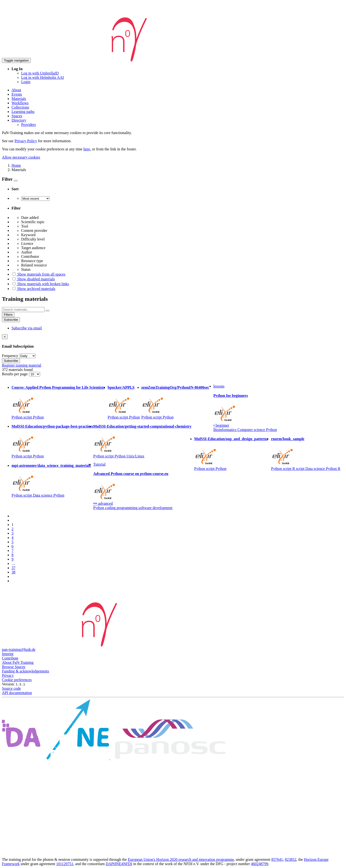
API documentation (17, 693)
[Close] (5, 337)
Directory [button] (19, 120)
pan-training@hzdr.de (19, 649)
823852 (290, 859)
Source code (11, 688)
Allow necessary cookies (21, 157)
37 (13, 568)
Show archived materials (33, 289)
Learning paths (23, 112)
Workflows (20, 103)
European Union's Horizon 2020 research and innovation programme (181, 859)
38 (13, 572)
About (16, 90)
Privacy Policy (26, 141)
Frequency (10, 356)
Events (17, 94)
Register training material (22, 365)
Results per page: (16, 374)
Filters (8, 315)
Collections (20, 107)
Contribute (10, 658)
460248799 (259, 864)
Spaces (17, 116)
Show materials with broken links (40, 284)
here (87, 149)
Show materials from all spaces (38, 274)
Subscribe (11, 320)
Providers (28, 125)
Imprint (8, 654)
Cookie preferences (17, 680)
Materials (19, 99)
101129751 (65, 864)
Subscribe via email (27, 328)
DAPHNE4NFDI (119, 864)
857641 (277, 859)
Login (26, 82)
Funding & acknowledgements (25, 671)
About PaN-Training (18, 662)
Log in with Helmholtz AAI (43, 77)
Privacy (8, 675)
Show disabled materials (33, 279)
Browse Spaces (14, 667)
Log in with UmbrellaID (40, 73)
